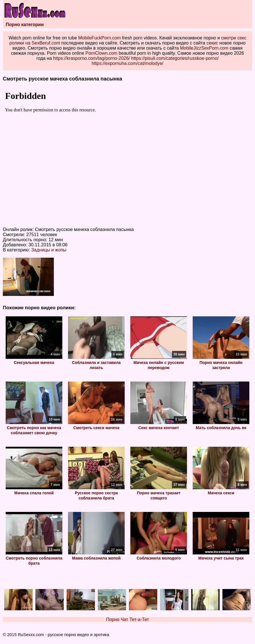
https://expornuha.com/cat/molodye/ (127, 63)
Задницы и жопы (49, 250)
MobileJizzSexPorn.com (204, 48)
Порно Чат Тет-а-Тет (127, 619)
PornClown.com (101, 53)
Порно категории (25, 25)
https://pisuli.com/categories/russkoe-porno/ (175, 58)
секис (212, 43)
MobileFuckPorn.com (99, 38)
